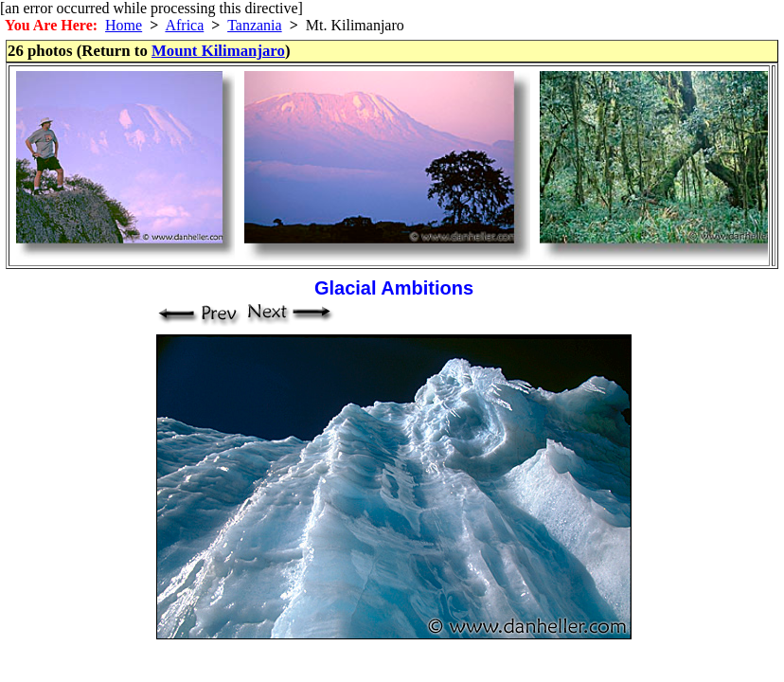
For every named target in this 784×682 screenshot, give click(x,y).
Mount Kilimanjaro (218, 51)
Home (124, 25)
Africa (184, 25)
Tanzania (255, 25)
